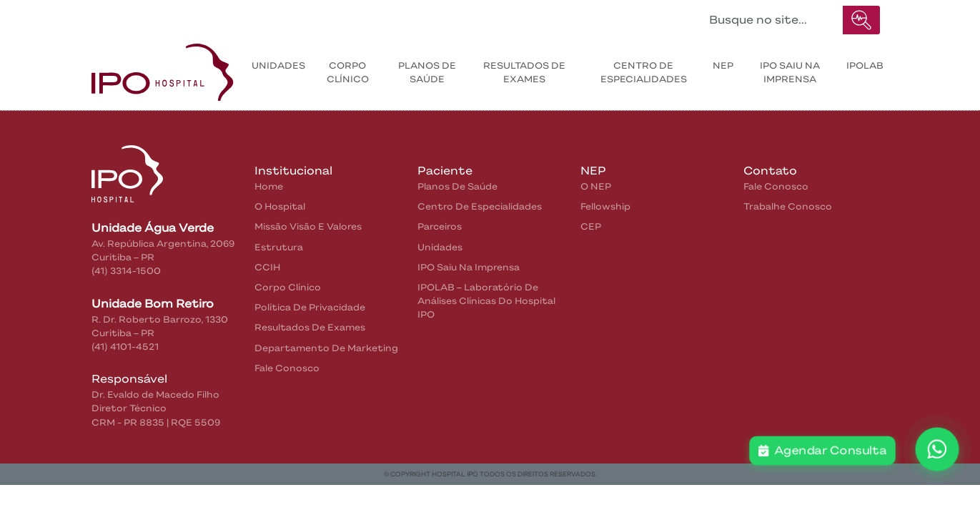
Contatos (342, 16)
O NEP (596, 186)
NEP (723, 65)
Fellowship (605, 206)
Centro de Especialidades (644, 72)
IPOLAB (865, 65)
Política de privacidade (310, 307)
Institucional (185, 16)
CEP (591, 226)
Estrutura (279, 247)
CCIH (267, 267)
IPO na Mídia (423, 16)
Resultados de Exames (310, 327)
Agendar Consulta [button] (823, 451)
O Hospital (280, 206)
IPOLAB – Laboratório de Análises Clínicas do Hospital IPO (486, 301)
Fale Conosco (287, 368)
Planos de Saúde (427, 72)
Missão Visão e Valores (308, 226)
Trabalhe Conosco (788, 206)
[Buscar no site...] (772, 20)
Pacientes (268, 16)
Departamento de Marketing (326, 348)
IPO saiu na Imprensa (790, 72)
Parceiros (440, 226)
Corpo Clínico (348, 72)
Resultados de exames (524, 72)
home (269, 186)
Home (122, 16)
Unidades (278, 65)
